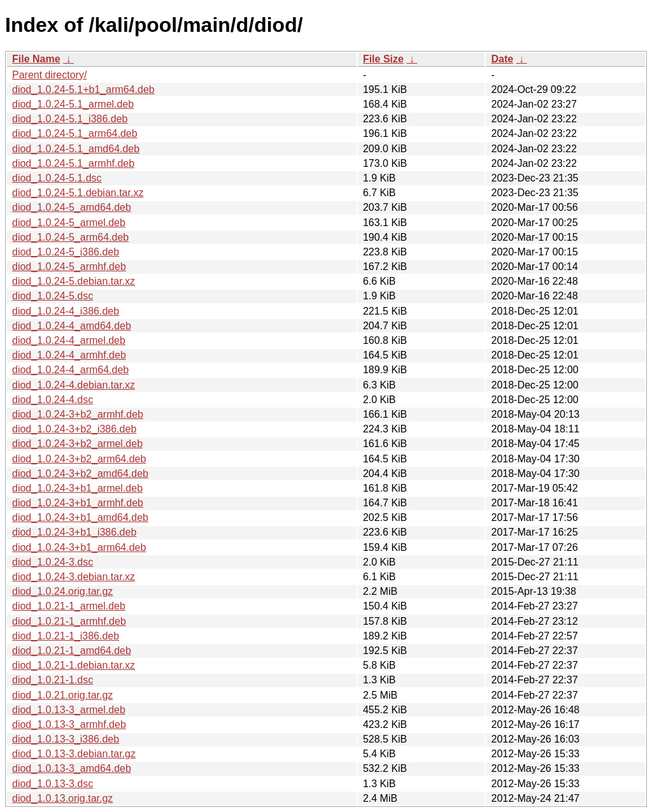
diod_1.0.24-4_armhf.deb (69, 355)
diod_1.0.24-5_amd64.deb (72, 207)
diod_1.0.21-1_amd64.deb (72, 651)
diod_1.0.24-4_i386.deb (66, 311)
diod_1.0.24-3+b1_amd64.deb (80, 517)
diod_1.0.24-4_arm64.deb (70, 370)
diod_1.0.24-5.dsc (53, 296)
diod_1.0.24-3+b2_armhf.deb (78, 414)
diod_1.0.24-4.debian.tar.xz (74, 385)
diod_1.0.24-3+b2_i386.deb (74, 429)
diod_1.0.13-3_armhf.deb (69, 724)
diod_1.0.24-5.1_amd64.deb (76, 149)
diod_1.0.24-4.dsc (53, 400)
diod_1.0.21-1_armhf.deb (69, 621)
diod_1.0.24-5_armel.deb (69, 223)
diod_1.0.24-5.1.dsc (57, 178)
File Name (36, 59)
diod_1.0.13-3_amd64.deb (72, 768)
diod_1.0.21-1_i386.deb (66, 636)
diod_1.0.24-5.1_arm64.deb (75, 133)
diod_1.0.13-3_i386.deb (66, 739)
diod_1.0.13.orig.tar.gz (62, 798)
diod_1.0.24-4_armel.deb (69, 340)
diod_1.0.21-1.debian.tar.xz (74, 665)
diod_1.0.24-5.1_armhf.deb (73, 163)
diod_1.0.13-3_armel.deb (69, 710)
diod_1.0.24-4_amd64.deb (72, 326)
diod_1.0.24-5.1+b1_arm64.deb (83, 89)
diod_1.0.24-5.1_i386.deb (70, 119)
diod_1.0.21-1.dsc (53, 680)
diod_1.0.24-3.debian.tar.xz (74, 577)
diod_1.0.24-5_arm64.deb (70, 237)
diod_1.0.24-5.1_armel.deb (73, 104)
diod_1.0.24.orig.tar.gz (62, 591)
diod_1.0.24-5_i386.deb (66, 252)
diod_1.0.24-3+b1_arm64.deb (79, 547)
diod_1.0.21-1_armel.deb (69, 606)
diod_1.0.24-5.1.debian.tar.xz (78, 193)
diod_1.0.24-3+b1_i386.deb (74, 532)
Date (502, 59)
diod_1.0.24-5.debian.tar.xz (74, 281)
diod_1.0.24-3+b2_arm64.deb (79, 459)
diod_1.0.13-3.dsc (53, 784)
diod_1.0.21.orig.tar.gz (62, 695)
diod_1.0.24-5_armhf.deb (69, 267)
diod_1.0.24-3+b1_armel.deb (77, 488)
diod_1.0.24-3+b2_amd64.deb (80, 474)
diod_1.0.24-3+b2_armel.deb (77, 444)
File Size (383, 59)
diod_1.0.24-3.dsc (53, 562)
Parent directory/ (49, 75)
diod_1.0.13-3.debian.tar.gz (74, 754)
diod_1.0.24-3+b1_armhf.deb (78, 503)
